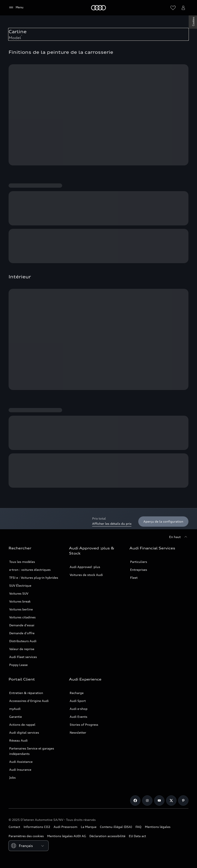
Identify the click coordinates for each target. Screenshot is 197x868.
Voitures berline (21, 609)
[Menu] (16, 7)
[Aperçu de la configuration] (163, 522)
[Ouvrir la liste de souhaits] (173, 8)
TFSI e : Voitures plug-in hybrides (34, 578)
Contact (14, 827)
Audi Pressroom (65, 827)
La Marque (89, 827)
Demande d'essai (22, 625)
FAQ (138, 827)
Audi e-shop (79, 709)
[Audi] (98, 8)
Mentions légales (158, 827)
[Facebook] (135, 801)
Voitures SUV (19, 593)
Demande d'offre (22, 633)
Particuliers (139, 562)
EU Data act (137, 836)
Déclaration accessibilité (107, 836)
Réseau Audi (18, 740)
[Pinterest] (183, 801)
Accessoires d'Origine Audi (29, 701)
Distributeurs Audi (23, 641)
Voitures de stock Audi (86, 575)
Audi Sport (78, 701)
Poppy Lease (18, 665)
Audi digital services (24, 732)
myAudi (15, 709)
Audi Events (78, 717)
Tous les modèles (22, 562)
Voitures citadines (22, 617)
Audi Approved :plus (85, 567)
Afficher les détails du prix (112, 524)
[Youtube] (159, 801)
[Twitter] (171, 801)
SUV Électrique (20, 585)
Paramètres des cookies (26, 836)
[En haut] (179, 537)
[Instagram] (147, 801)
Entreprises (139, 570)
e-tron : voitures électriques (30, 570)
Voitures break (20, 601)
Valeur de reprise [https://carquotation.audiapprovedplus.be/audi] (22, 649)
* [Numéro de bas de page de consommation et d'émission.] (22, 36)
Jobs (12, 777)
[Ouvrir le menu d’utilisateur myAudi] (183, 8)
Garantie (16, 717)
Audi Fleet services (23, 657)
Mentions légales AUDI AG (67, 836)
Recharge (77, 693)
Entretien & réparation (26, 693)
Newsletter (78, 732)
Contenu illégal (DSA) (116, 827)
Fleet (134, 578)
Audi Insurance (20, 770)
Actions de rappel (22, 725)
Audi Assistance (21, 762)
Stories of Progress (84, 725)
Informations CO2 (37, 827)
